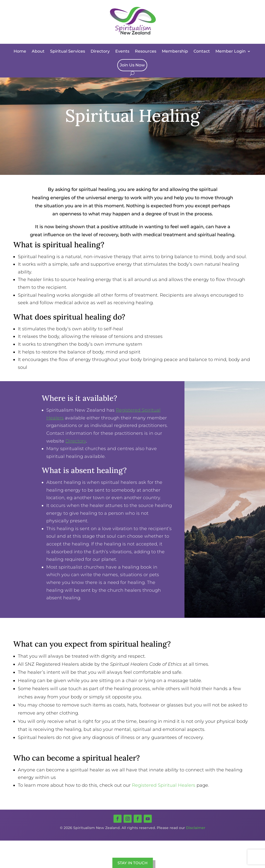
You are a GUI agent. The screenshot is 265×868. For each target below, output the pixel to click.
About (38, 51)
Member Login (231, 51)
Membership (175, 51)
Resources (146, 51)
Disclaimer (196, 828)
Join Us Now (132, 65)
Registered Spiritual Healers (164, 785)
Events (122, 51)
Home (20, 51)
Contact (202, 51)
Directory (100, 51)
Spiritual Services (68, 51)
